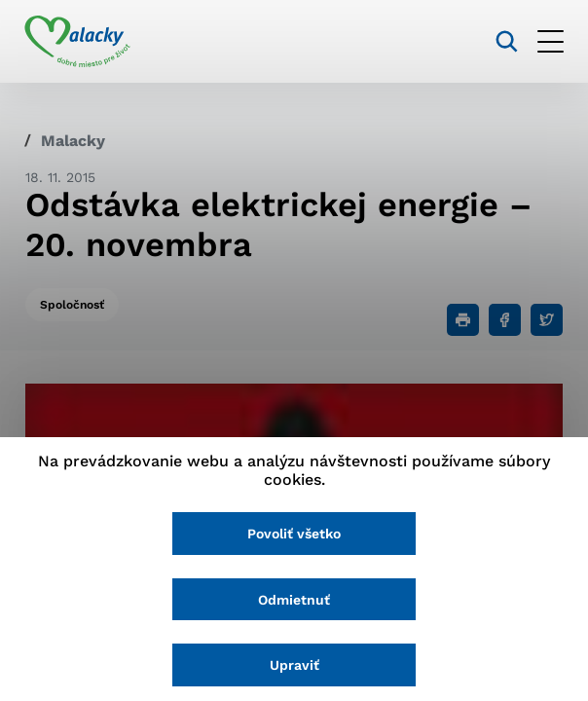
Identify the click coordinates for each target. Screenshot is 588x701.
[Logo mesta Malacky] (78, 42)
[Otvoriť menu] (550, 41)
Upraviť (294, 665)
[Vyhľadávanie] (506, 41)
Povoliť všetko (294, 534)
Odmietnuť (294, 600)
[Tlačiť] (463, 320)
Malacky (73, 141)
